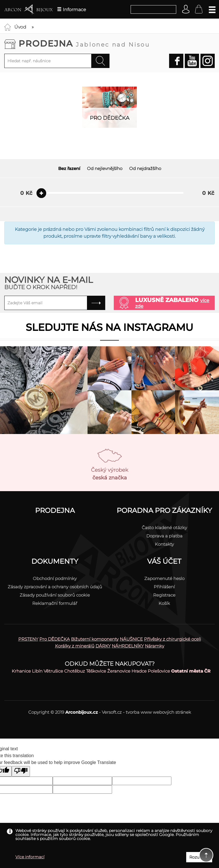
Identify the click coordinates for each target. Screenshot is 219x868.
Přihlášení (164, 587)
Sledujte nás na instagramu (109, 327)
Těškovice (96, 671)
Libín (37, 671)
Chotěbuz (75, 671)
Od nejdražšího (145, 168)
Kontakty (164, 544)
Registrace (164, 595)
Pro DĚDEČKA (55, 639)
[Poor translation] (21, 771)
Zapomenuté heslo (164, 578)
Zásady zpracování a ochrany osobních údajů (55, 587)
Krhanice (21, 671)
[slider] (41, 193)
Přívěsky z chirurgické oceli (173, 639)
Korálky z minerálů (75, 646)
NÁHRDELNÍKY (128, 646)
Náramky (155, 646)
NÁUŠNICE (131, 639)
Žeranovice (119, 671)
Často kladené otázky (164, 528)
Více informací (30, 857)
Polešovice (159, 671)
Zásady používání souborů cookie (55, 595)
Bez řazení (69, 168)
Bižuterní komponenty (95, 639)
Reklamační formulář (55, 603)
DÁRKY (103, 646)
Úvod (20, 27)
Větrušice (53, 671)
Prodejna (84, 44)
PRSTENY (28, 639)
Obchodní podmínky (55, 578)
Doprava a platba (164, 536)
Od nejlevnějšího (105, 168)
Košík (164, 603)
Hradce (139, 671)
